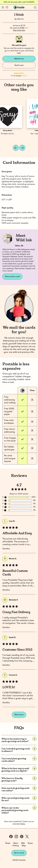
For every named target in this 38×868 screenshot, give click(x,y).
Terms (30, 843)
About (16, 843)
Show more (19, 715)
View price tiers (19, 30)
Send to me (19, 65)
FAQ (23, 843)
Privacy (16, 846)
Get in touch (19, 853)
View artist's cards (12, 277)
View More (6, 549)
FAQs (23, 824)
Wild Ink (20, 19)
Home (8, 843)
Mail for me (19, 59)
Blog (24, 846)
